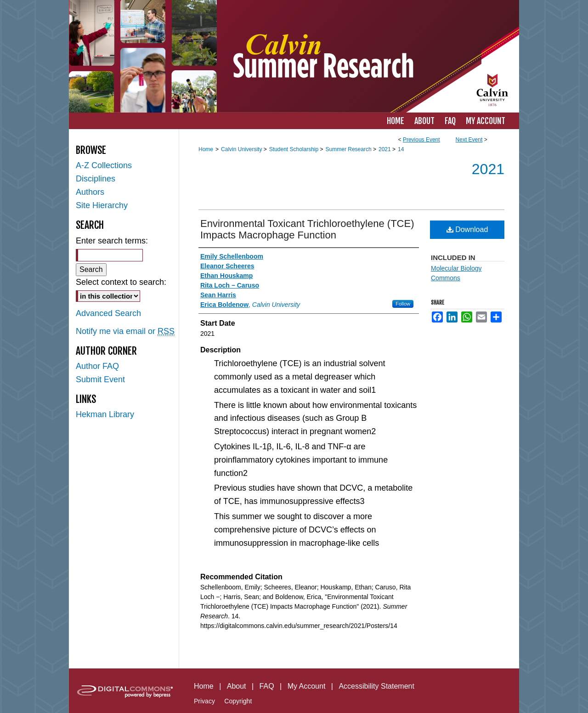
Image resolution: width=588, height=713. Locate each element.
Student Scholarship (295, 149)
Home (206, 149)
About (237, 686)
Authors (90, 192)
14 (401, 149)
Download (467, 229)
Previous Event (421, 140)
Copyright (238, 701)
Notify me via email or (125, 331)
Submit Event (100, 379)
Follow (403, 304)
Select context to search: (121, 282)
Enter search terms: (112, 241)
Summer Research (349, 149)
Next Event (469, 140)
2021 (385, 149)
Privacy (204, 701)
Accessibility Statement (376, 686)
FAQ (267, 686)
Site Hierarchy (102, 205)
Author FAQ (97, 366)
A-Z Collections (104, 165)
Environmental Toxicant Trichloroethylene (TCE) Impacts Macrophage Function (307, 229)
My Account (307, 686)
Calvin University (242, 149)
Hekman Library (105, 414)
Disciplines (96, 179)
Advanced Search (108, 313)
